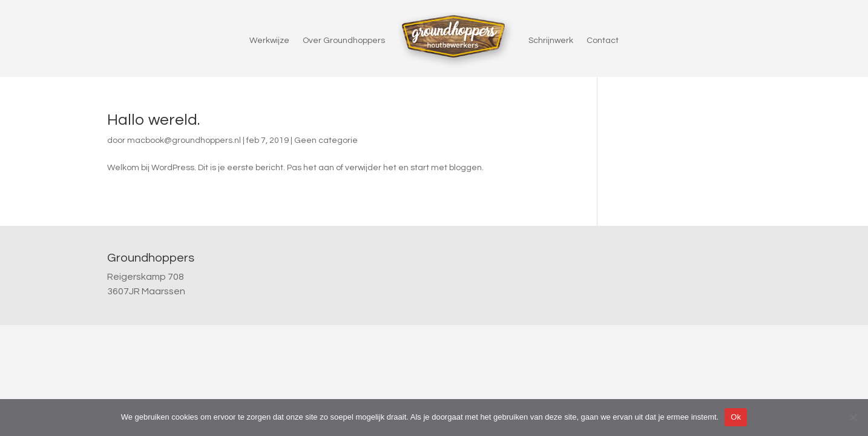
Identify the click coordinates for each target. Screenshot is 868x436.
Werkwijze (269, 41)
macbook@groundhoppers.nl (184, 140)
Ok (736, 417)
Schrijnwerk (551, 41)
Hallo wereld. (153, 120)
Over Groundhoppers (344, 41)
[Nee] (853, 417)
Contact (603, 41)
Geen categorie (326, 140)
